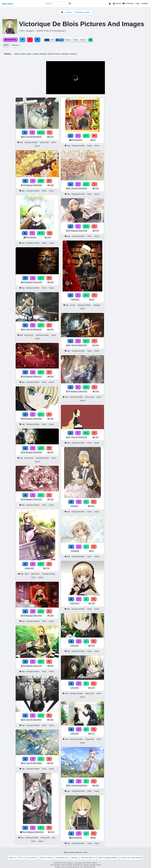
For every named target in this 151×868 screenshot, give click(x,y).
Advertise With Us (88, 858)
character (65, 54)
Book (27, 574)
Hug (54, 838)
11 (41, 233)
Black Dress (35, 574)
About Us (13, 858)
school (17, 54)
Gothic (82, 309)
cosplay (35, 54)
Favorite (10, 40)
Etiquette (75, 858)
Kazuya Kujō (44, 142)
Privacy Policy (31, 858)
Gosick (51, 54)
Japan (23, 54)
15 (41, 132)
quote (29, 54)
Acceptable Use (62, 858)
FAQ (21, 858)
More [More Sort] (84, 40)
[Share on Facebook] (37, 40)
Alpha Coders (8, 4)
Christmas (97, 305)
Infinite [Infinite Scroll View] (60, 40)
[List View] (52, 40)
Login (138, 3)
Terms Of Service (46, 858)
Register (145, 3)
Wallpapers (16, 45)
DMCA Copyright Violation (108, 858)
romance (73, 54)
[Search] (70, 4)
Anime (69, 12)
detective (43, 54)
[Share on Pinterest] (30, 40)
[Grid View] (47, 40)
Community (128, 3)
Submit (117, 3)
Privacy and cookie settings (131, 858)
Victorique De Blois (82, 12)
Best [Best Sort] (76, 40)
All (6, 45)
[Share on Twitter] (22, 40)
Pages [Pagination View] (68, 40)
